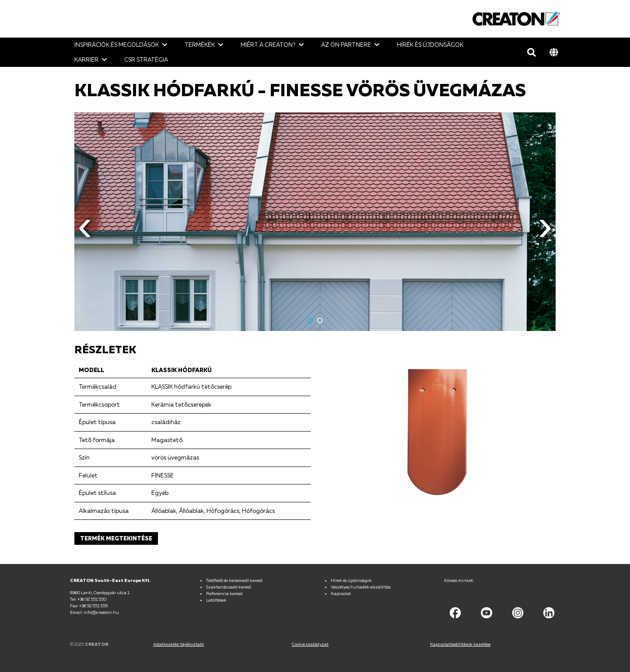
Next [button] (545, 232)
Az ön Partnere (346, 45)
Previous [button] (85, 232)
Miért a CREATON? (268, 45)
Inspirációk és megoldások (117, 45)
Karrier (86, 59)
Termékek (200, 45)
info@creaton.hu (101, 612)
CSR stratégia (146, 59)
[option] (315, 222)
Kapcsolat (341, 593)
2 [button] (320, 320)
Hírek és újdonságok (430, 45)
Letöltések (216, 600)
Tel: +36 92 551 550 (88, 599)
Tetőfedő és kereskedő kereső (234, 580)
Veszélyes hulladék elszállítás (361, 587)
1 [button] (310, 320)
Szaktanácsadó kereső (229, 587)
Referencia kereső (224, 593)
